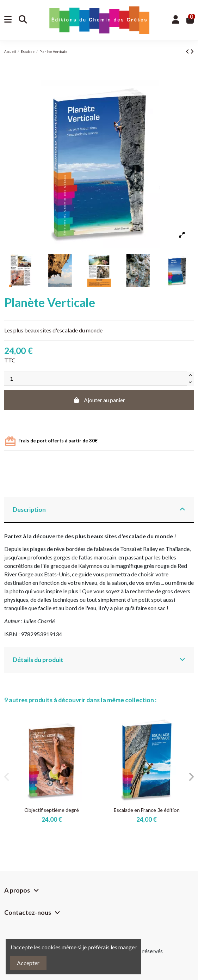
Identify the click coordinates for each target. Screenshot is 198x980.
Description (99, 509)
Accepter (28, 963)
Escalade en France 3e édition (147, 810)
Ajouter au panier (99, 400)
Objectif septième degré (52, 810)
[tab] (99, 510)
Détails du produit (99, 660)
